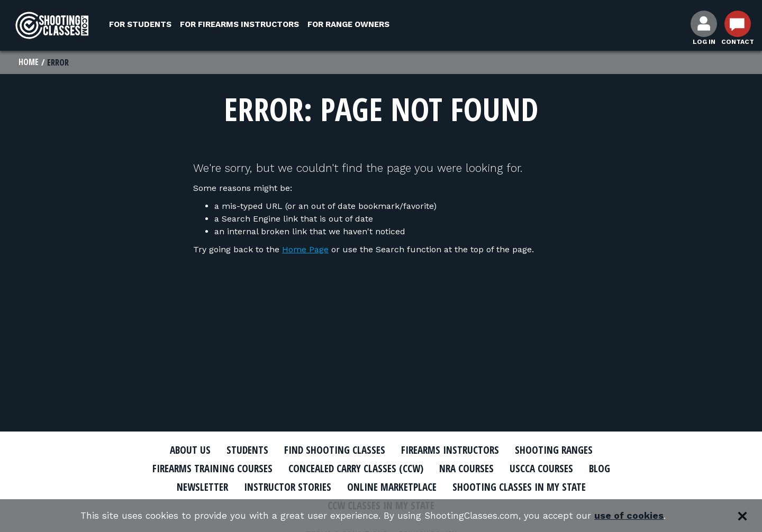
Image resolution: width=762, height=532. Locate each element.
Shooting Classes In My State (528, 487)
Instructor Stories (282, 487)
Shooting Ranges (564, 451)
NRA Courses (474, 469)
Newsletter (190, 487)
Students (238, 451)
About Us (178, 451)
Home (29, 62)
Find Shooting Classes (331, 451)
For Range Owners (348, 24)
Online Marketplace (393, 487)
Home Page (305, 250)
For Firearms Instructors (239, 24)
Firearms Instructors (453, 451)
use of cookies (635, 516)
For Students (140, 24)
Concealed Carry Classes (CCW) (356, 469)
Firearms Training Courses (202, 469)
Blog (614, 469)
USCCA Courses (553, 469)
